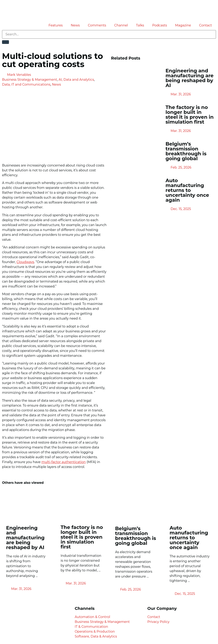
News (75, 25)
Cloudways (25, 262)
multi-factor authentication (64, 462)
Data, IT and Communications (26, 84)
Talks (140, 25)
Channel (121, 25)
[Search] (5, 42)
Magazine (183, 25)
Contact (206, 25)
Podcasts (160, 25)
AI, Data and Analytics (76, 80)
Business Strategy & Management (30, 80)
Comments (97, 25)
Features (56, 25)
